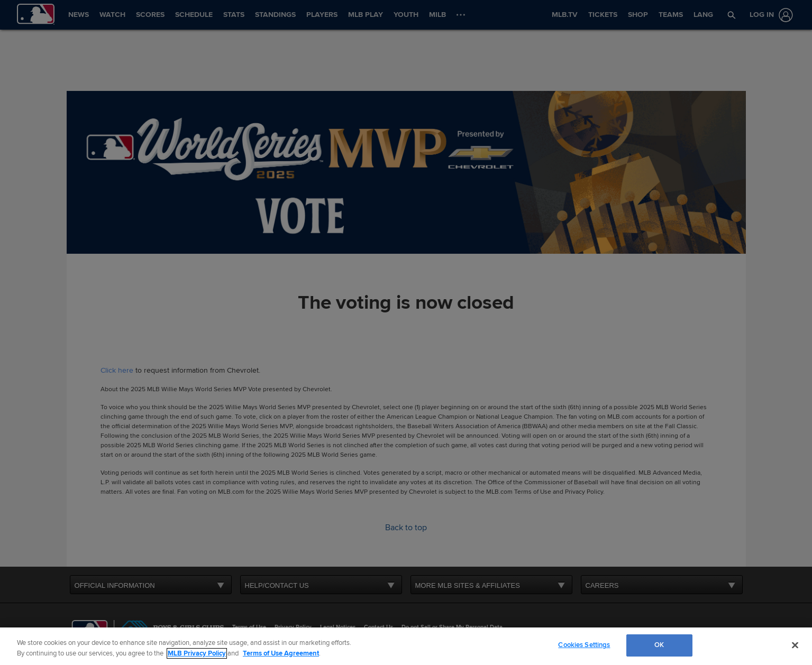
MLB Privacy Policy (197, 653)
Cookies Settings (584, 645)
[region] (406, 646)
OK (659, 645)
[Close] (795, 645)
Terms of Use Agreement (281, 653)
